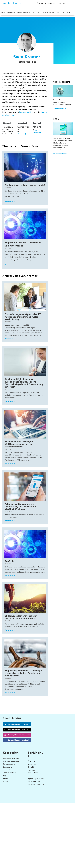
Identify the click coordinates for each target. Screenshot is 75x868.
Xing (36, 130)
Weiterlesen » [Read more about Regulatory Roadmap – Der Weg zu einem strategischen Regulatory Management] (10, 692)
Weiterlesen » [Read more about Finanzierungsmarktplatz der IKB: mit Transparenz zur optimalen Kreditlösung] (10, 339)
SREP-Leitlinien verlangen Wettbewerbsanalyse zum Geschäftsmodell (19, 444)
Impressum (32, 770)
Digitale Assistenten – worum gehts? (25, 185)
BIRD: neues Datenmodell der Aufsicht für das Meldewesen (21, 617)
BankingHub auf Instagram (16, 735)
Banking (37, 12)
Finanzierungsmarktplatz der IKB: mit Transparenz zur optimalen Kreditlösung (23, 317)
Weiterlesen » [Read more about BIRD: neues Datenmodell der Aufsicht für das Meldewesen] (10, 630)
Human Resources (10, 770)
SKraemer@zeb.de (24, 134)
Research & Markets (24, 12)
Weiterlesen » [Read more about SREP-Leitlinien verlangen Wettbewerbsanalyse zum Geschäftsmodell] (10, 463)
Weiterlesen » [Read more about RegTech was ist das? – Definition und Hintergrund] (10, 265)
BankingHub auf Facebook (16, 740)
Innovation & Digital (8, 12)
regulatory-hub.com (36, 779)
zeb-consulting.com (36, 784)
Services (66, 12)
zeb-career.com (34, 781)
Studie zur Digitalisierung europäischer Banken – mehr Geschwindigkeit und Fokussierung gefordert (24, 383)
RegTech (9, 561)
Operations (7, 767)
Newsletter (32, 764)
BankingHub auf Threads (15, 729)
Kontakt (31, 767)
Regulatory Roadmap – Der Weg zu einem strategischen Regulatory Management (24, 673)
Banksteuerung (9, 764)
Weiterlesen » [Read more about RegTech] (10, 575)
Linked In (37, 132)
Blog (58, 12)
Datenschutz (33, 773)
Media (5, 778)
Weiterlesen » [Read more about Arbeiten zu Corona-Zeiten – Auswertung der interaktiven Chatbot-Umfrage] (10, 521)
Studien (6, 781)
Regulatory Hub (26, 112)
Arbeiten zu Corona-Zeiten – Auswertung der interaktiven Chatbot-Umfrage (21, 506)
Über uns (31, 761)
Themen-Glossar (49, 12)
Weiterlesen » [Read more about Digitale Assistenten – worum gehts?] (10, 202)
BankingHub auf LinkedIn (16, 724)
